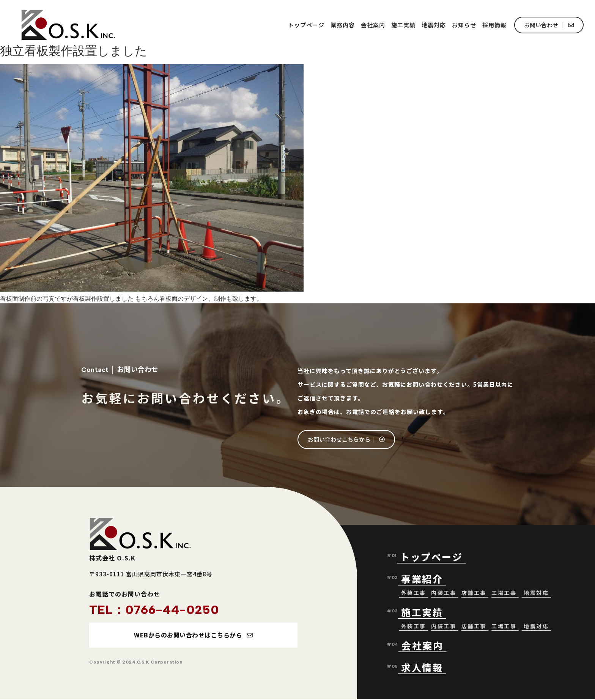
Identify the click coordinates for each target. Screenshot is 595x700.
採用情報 (494, 25)
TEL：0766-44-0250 (154, 610)
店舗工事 (474, 593)
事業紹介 (424, 579)
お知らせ (464, 25)
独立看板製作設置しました (74, 51)
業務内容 (343, 25)
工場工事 (504, 593)
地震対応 (434, 25)
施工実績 (403, 25)
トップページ (306, 25)
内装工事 (444, 593)
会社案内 (373, 25)
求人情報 (422, 668)
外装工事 (414, 593)
